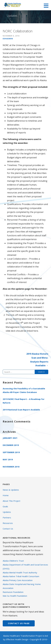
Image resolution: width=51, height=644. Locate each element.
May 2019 (8, 459)
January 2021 (10, 438)
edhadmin (8, 39)
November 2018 (11, 467)
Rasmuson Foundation (13, 592)
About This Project (11, 501)
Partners (7, 518)
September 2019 (11, 452)
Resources (8, 523)
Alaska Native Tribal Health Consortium (21, 576)
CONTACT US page (19, 623)
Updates (7, 512)
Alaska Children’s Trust (13, 561)
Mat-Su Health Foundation (15, 596)
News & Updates (11, 490)
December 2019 (11, 445)
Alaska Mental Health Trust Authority (20, 573)
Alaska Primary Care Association (18, 580)
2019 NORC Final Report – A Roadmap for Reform (24, 401)
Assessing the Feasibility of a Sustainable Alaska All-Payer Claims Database (24, 390)
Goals (5, 506)
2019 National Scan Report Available (21, 410)
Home (6, 495)
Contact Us (8, 529)
